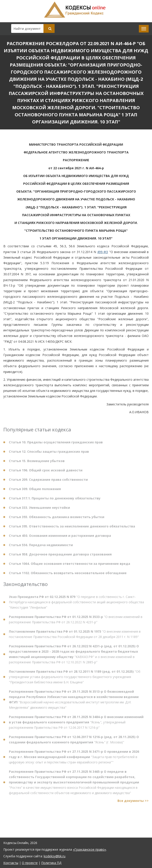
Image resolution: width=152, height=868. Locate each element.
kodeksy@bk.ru (54, 856)
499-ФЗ (103, 252)
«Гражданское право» (89, 849)
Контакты (11, 863)
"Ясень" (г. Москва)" (74, 742)
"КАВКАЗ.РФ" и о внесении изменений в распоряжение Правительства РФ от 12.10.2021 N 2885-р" (74, 656)
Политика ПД (51, 863)
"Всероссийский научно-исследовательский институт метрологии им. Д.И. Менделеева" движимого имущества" (74, 702)
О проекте (30, 863)
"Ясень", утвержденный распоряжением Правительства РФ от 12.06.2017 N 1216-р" (76, 724)
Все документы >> (133, 803)
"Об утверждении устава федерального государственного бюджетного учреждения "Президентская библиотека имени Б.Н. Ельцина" (75, 679)
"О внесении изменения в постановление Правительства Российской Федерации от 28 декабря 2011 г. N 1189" (75, 636)
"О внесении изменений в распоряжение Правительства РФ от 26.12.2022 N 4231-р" (76, 621)
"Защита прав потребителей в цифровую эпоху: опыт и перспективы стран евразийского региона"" (74, 759)
